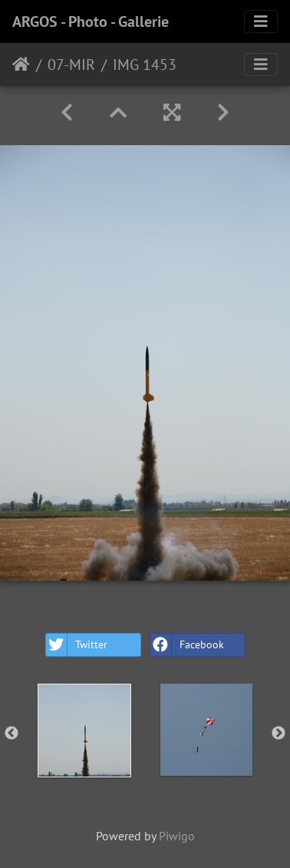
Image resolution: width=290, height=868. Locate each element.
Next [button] (278, 734)
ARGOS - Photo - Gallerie (91, 22)
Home (21, 65)
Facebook (187, 645)
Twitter (77, 645)
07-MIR (71, 65)
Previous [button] (12, 734)
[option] (84, 731)
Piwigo (177, 836)
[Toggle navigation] (261, 22)
